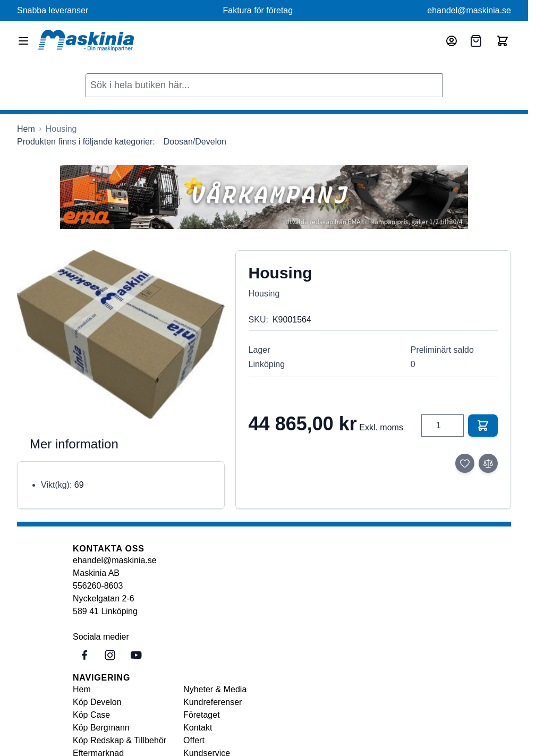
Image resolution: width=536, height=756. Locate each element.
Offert (194, 740)
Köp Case (91, 715)
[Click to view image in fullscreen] (121, 334)
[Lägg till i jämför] (488, 463)
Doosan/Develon (195, 142)
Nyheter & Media (215, 689)
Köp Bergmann (101, 728)
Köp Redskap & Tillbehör (120, 740)
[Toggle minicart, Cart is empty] (503, 41)
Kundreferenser (212, 702)
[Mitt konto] (452, 41)
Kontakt (198, 728)
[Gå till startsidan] (26, 129)
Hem (82, 689)
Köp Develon (97, 702)
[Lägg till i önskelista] (465, 463)
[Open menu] (23, 41)
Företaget (201, 715)
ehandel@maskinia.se (469, 10)
